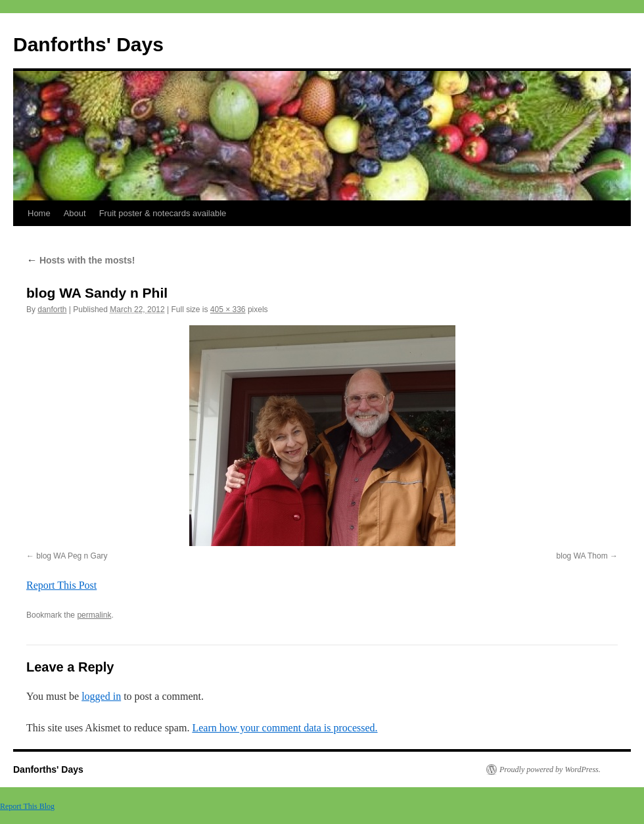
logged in (101, 696)
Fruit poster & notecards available (163, 213)
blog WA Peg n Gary (72, 556)
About (75, 213)
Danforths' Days (88, 44)
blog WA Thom (582, 556)
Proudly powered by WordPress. (550, 769)
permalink (94, 615)
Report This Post (61, 585)
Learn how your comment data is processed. (285, 728)
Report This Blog (27, 806)
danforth (52, 309)
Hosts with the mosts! (80, 260)
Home (39, 213)
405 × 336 (228, 309)
